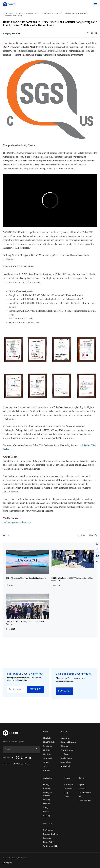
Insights (67, 778)
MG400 (46, 762)
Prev (81, 535)
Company (21, 13)
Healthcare (64, 754)
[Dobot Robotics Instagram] (22, 758)
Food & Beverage (67, 750)
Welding (46, 785)
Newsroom (68, 789)
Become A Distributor (51, 834)
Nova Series (47, 746)
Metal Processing (67, 758)
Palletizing (47, 789)
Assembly (47, 799)
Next (93, 535)
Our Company (48, 830)
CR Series (47, 750)
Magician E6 (48, 758)
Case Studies (69, 785)
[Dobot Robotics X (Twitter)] (18, 758)
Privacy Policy (48, 842)
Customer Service (85, 793)
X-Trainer (47, 770)
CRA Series (47, 738)
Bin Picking (47, 804)
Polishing (46, 816)
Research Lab (65, 766)
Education (64, 746)
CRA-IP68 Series (49, 742)
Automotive (65, 738)
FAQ (81, 797)
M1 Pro (46, 766)
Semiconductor (66, 762)
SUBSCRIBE (36, 689)
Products (46, 731)
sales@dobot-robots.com (21, 764)
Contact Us (47, 838)
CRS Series (47, 754)
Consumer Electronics (68, 742)
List (7, 535)
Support (82, 778)
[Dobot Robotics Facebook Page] (13, 758)
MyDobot (82, 785)
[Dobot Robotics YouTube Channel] (30, 758)
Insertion (46, 812)
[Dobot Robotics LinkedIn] (26, 758)
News (12, 13)
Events (67, 797)
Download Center (85, 801)
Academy (82, 789)
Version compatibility (51, 846)
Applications (48, 778)
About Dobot (48, 823)
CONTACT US (64, 691)
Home (5, 13)
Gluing (46, 808)
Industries (64, 731)
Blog (66, 793)
